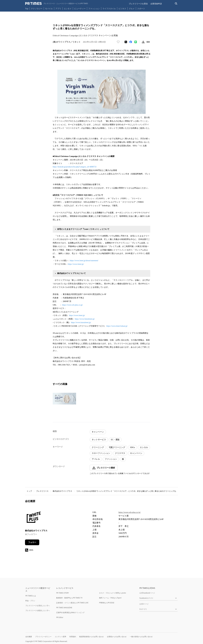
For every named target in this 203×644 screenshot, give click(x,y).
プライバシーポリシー (43, 637)
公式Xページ (144, 604)
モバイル (49, 9)
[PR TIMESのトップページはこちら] (57, 4)
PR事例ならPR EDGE (107, 603)
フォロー (32, 542)
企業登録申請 (156, 4)
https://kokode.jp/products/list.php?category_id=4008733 (75, 167)
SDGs (132, 447)
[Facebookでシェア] (131, 42)
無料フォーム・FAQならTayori (110, 598)
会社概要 (29, 637)
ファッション (94, 9)
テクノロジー (37, 9)
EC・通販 (115, 440)
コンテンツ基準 (60, 637)
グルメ (132, 9)
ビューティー (80, 9)
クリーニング (98, 447)
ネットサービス (99, 440)
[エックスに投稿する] (126, 42)
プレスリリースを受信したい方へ (38, 606)
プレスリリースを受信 (138, 4)
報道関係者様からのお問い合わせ (91, 637)
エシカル (144, 447)
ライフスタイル (109, 9)
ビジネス (122, 9)
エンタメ (68, 9)
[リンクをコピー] (148, 42)
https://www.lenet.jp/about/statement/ (84, 261)
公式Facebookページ (147, 593)
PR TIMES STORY (63, 593)
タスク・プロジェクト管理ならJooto (112, 593)
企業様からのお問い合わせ (117, 637)
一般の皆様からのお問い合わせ (141, 637)
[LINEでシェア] (136, 42)
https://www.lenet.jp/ (76, 264)
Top (27, 9)
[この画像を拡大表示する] (64, 399)
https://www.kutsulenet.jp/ (81, 322)
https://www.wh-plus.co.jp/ (72, 305)
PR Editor (60, 617)
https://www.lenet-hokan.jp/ (117, 326)
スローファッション (101, 453)
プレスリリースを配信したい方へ (38, 610)
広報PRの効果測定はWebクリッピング (70, 612)
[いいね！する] (118, 42)
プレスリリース (42, 491)
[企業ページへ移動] (33, 518)
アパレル (96, 459)
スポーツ (141, 9)
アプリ (58, 9)
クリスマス (120, 453)
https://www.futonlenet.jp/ (85, 319)
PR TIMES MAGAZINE (64, 608)
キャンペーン (98, 432)
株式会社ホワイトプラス (62, 491)
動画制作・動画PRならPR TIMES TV (69, 598)
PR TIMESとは (31, 596)
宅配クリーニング (117, 447)
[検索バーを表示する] (176, 4)
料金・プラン (30, 601)
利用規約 (73, 637)
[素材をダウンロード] (143, 42)
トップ (29, 491)
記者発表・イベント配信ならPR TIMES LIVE (72, 603)
